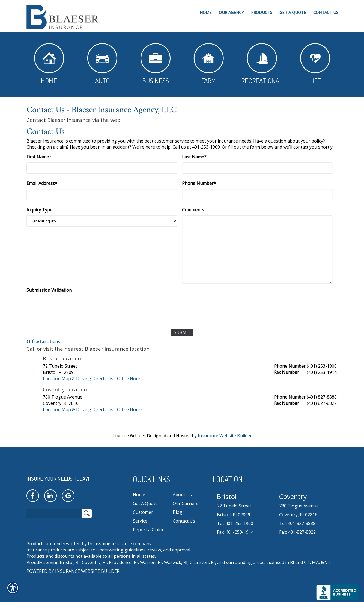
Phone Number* (199, 183)
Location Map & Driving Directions (78, 379)
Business (156, 64)
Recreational (262, 64)
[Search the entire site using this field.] (54, 514)
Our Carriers (186, 503)
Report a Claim (148, 530)
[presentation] (68, 306)
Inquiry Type (39, 210)
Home (49, 64)
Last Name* (194, 157)
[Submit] (182, 333)
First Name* (39, 157)
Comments (193, 210)
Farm (209, 64)
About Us (182, 495)
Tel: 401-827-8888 (297, 523)
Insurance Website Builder (225, 436)
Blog (177, 512)
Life (315, 64)
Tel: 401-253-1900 (235, 523)
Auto (102, 64)
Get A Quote (145, 503)
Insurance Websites (129, 436)
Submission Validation (49, 290)
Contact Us (184, 521)
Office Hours (130, 379)
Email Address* (42, 183)
